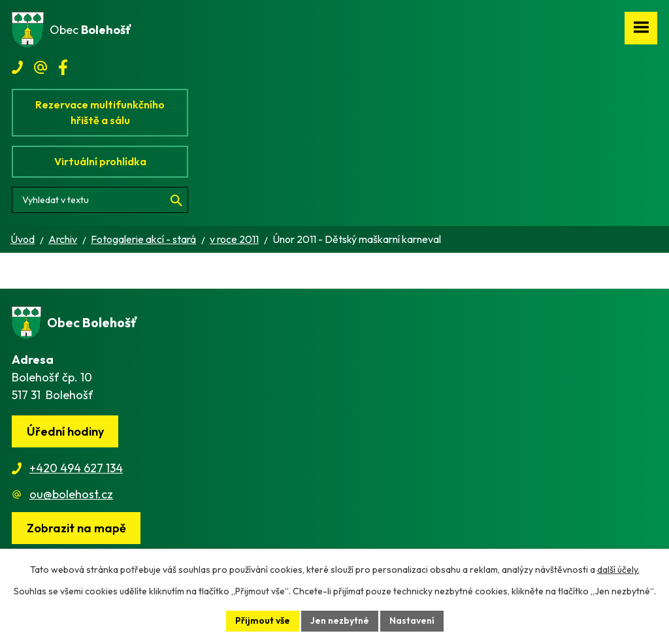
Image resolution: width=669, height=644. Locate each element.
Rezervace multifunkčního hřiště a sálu (100, 112)
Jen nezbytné (340, 620)
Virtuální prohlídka (100, 161)
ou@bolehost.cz (71, 494)
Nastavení (412, 620)
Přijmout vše (263, 620)
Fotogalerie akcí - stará (143, 239)
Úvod (23, 239)
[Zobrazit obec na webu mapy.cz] (76, 528)
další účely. (618, 570)
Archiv (63, 239)
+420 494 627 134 (76, 468)
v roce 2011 (234, 239)
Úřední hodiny (65, 431)
